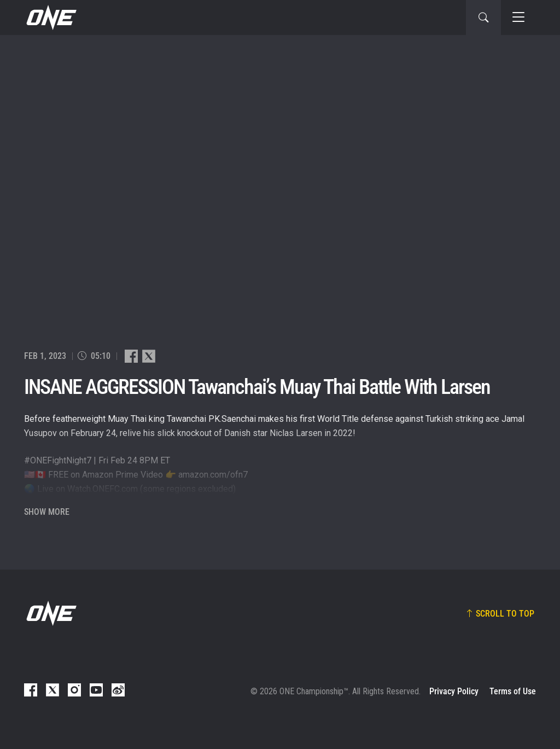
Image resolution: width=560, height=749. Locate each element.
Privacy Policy (454, 691)
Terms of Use (513, 691)
